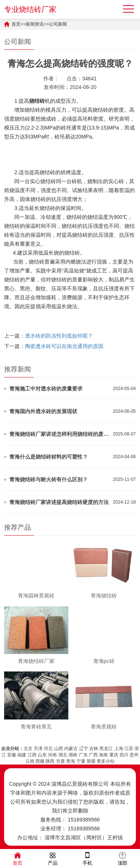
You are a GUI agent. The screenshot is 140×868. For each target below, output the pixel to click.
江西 (32, 755)
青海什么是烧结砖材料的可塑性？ (49, 457)
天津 (38, 749)
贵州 (134, 755)
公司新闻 (58, 24)
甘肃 (60, 761)
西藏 (40, 761)
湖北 (63, 755)
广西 (93, 755)
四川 (124, 755)
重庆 (114, 755)
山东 (42, 755)
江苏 (129, 749)
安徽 (12, 755)
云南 (30, 761)
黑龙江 (106, 749)
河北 (48, 749)
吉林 (94, 749)
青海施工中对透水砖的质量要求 (46, 389)
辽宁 (84, 749)
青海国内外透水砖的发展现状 (43, 411)
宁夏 (81, 761)
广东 (83, 755)
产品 (53, 858)
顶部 (122, 858)
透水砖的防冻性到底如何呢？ (59, 336)
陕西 (50, 761)
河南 (52, 755)
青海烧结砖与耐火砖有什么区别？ (49, 479)
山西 (59, 749)
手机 (87, 858)
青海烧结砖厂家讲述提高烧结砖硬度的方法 (59, 502)
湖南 (73, 755)
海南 (103, 755)
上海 (119, 749)
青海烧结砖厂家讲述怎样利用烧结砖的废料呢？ (59, 434)
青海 (71, 761)
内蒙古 (71, 749)
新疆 (91, 761)
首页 (16, 24)
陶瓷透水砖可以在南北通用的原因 (64, 346)
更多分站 (106, 761)
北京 (28, 749)
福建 (22, 755)
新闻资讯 (35, 24)
